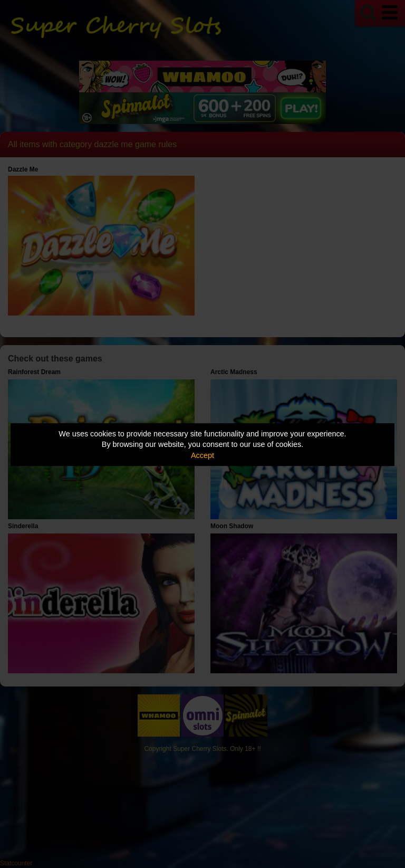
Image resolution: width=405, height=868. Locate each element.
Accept (202, 455)
